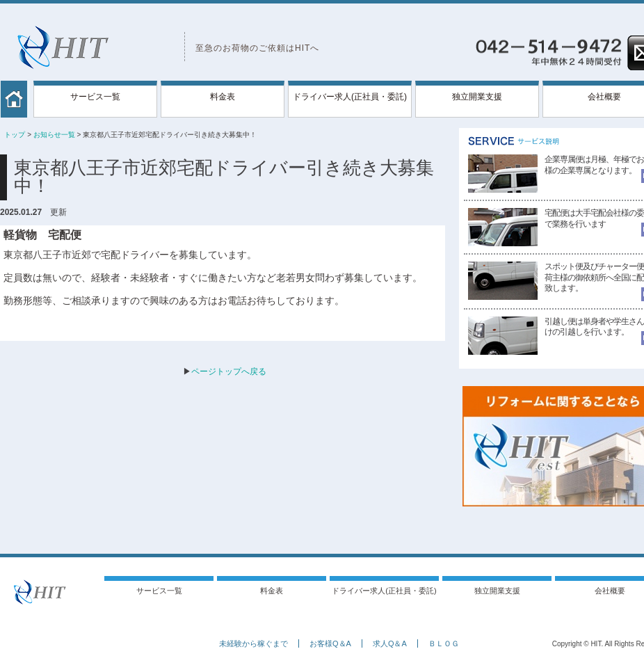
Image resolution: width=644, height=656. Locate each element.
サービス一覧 (95, 97)
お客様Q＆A (330, 643)
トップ (15, 135)
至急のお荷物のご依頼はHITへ (257, 48)
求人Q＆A (390, 643)
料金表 (223, 97)
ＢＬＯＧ (444, 643)
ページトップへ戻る (229, 371)
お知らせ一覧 (54, 135)
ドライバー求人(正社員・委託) (350, 97)
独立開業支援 (477, 97)
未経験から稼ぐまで (253, 643)
